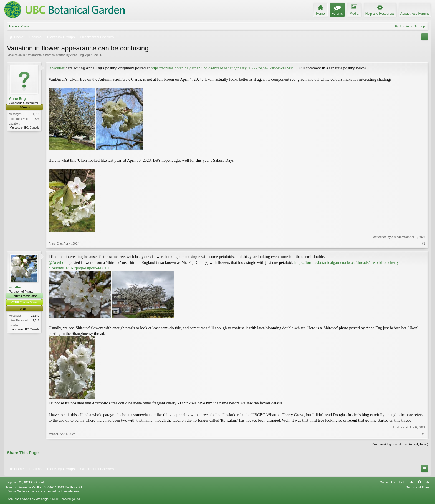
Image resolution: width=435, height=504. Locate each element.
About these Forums (415, 14)
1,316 (36, 114)
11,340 (35, 316)
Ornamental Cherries (41, 55)
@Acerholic (58, 262)
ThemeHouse (70, 491)
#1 (424, 244)
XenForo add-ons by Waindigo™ (29, 499)
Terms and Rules (418, 487)
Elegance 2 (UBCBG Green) (25, 482)
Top (419, 482)
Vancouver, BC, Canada (25, 128)
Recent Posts (19, 26)
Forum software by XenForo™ (44, 487)
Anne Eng (77, 55)
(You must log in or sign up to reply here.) (400, 444)
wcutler (15, 287)
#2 (424, 434)
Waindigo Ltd (71, 499)
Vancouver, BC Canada (25, 329)
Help (402, 482)
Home (411, 482)
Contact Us (387, 482)
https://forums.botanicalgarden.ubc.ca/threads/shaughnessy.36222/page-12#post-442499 (222, 68)
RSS (428, 482)
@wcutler (56, 68)
